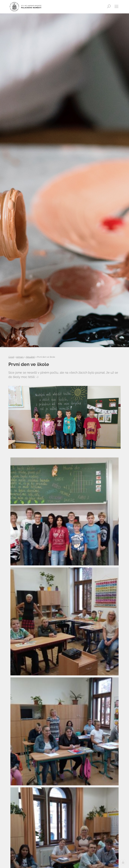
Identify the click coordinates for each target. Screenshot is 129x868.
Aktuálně (30, 357)
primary (20, 357)
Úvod (11, 357)
